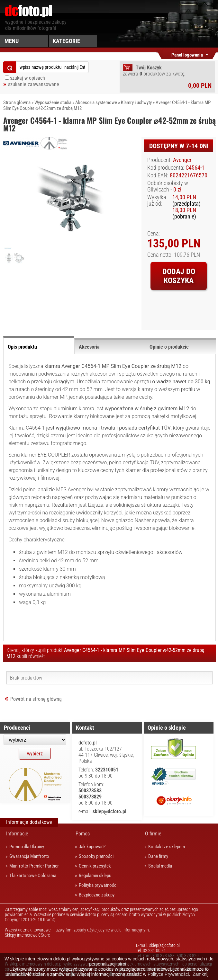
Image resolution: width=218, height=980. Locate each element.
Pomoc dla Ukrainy (27, 847)
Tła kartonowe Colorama (33, 876)
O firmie (153, 834)
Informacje (17, 834)
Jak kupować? (92, 847)
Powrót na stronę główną (36, 699)
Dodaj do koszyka (179, 276)
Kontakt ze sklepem (167, 847)
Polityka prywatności (98, 885)
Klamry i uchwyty (136, 102)
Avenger (182, 160)
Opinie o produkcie (169, 347)
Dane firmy (158, 856)
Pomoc (83, 834)
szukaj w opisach (27, 78)
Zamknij (200, 974)
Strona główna (17, 102)
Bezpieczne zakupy (97, 895)
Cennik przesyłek (95, 866)
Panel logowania (187, 54)
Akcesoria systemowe (96, 102)
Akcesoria (89, 347)
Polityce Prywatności (168, 974)
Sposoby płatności (96, 856)
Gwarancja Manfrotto (29, 856)
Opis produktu (22, 347)
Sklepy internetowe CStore (27, 935)
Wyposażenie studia (53, 102)
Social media (160, 866)
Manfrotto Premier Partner (34, 866)
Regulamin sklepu (95, 876)
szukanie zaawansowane (34, 84)
